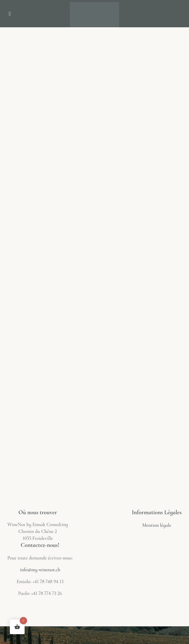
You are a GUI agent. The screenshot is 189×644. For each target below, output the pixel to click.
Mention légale (157, 525)
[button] (10, 14)
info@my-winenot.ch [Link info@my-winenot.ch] (40, 570)
